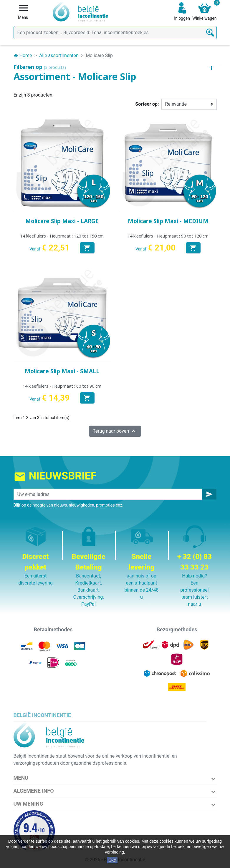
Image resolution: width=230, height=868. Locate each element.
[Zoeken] (115, 33)
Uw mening (28, 804)
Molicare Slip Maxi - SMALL (62, 371)
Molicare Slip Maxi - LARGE (62, 221)
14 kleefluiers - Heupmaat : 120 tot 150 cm (62, 236)
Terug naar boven (115, 431)
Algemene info (34, 791)
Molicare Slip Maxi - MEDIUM (168, 221)
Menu (21, 778)
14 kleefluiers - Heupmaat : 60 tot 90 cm (62, 386)
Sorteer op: (147, 104)
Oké (112, 860)
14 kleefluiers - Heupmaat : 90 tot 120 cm (168, 236)
